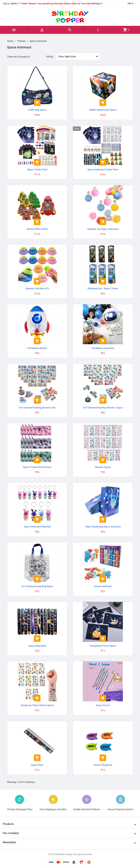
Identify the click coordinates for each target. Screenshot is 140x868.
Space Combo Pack (37, 169)
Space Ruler (37, 765)
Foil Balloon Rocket (37, 348)
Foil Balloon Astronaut (103, 348)
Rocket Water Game (37, 229)
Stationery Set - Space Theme (103, 288)
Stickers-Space (103, 467)
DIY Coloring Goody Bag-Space (37, 586)
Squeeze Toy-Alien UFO (37, 288)
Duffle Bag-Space (37, 110)
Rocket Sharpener (103, 765)
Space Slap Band (37, 646)
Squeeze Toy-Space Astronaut (103, 229)
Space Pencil (103, 705)
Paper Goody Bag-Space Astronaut (103, 527)
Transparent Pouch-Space (103, 646)
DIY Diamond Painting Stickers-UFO (37, 408)
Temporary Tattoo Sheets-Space (37, 705)
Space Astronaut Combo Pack (103, 169)
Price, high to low (79, 56)
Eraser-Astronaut (103, 586)
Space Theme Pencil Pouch (37, 467)
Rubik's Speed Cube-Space (103, 110)
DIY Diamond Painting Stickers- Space (103, 408)
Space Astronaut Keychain (37, 527)
